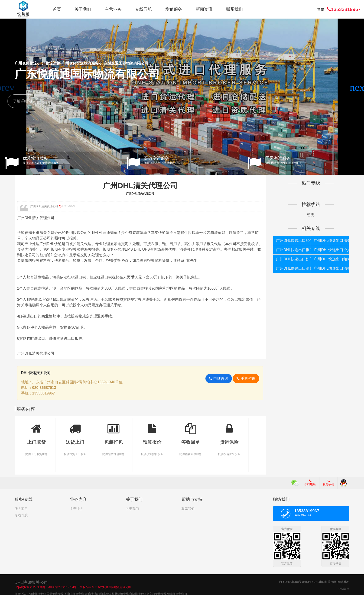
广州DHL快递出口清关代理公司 (331, 241)
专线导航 (143, 9)
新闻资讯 (204, 9)
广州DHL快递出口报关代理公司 (294, 250)
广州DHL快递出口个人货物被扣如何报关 (331, 250)
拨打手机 (328, 483)
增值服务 (174, 9)
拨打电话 (310, 483)
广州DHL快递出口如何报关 (294, 241)
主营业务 (113, 9)
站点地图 (344, 582)
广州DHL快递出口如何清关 (294, 259)
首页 (57, 9)
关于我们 (83, 9)
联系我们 (234, 9)
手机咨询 (246, 378)
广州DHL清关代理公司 (140, 186)
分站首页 (344, 589)
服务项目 (21, 509)
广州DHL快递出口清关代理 (294, 268)
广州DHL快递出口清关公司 (331, 268)
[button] (359, 87)
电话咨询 (219, 378)
